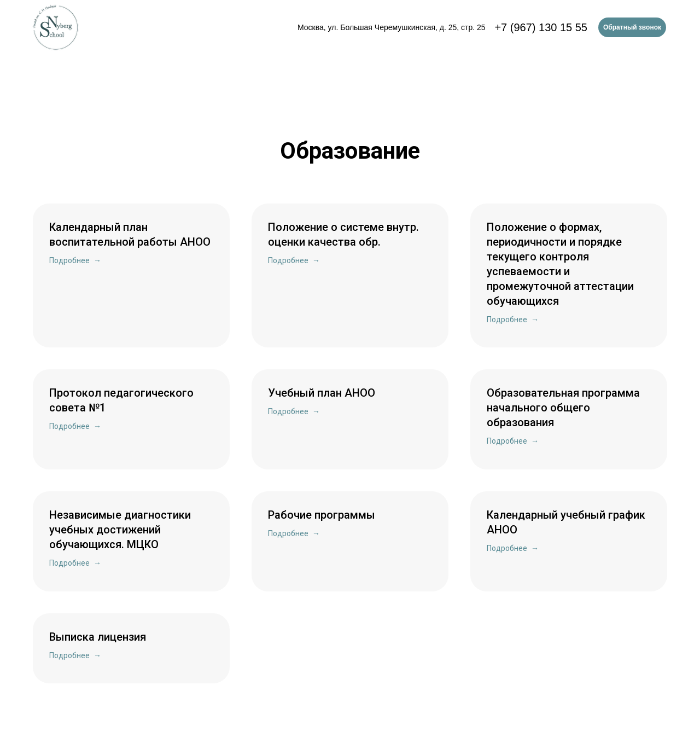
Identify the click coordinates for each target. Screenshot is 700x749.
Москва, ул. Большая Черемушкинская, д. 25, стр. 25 (392, 27)
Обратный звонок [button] (632, 27)
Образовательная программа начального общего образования (563, 408)
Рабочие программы (322, 515)
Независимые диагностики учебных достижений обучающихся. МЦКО (120, 530)
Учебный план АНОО (322, 393)
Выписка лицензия (98, 637)
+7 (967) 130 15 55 (541, 27)
